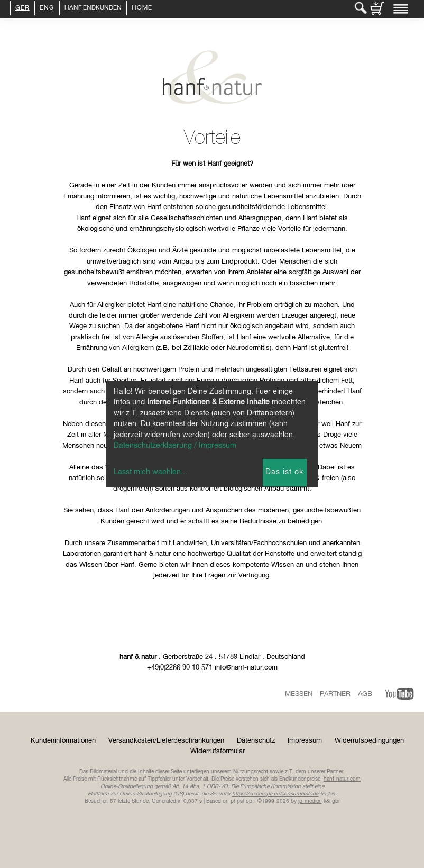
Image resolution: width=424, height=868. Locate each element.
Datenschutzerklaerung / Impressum (175, 446)
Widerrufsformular (218, 751)
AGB (365, 694)
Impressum (305, 741)
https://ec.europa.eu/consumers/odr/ (275, 794)
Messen (299, 694)
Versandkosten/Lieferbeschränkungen (166, 741)
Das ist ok (284, 472)
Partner (335, 694)
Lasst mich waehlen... (150, 472)
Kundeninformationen (63, 741)
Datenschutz (256, 741)
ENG (47, 8)
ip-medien (310, 801)
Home (142, 8)
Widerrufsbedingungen (369, 741)
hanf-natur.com (342, 779)
